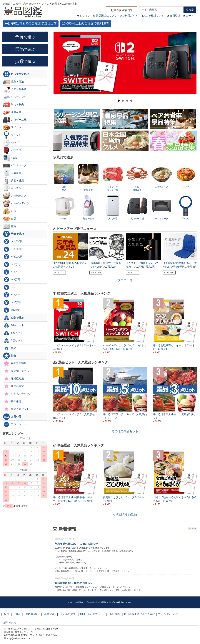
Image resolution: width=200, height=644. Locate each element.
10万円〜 (12, 310)
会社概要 (115, 614)
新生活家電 (13, 386)
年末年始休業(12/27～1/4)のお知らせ (76, 544)
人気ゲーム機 (15, 120)
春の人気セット (16, 409)
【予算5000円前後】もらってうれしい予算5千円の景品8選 (180, 265)
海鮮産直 (12, 112)
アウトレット (15, 424)
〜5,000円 (13, 257)
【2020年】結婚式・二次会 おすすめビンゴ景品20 (105, 265)
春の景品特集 (15, 363)
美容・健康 (13, 181)
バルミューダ (15, 165)
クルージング (15, 97)
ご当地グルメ (15, 196)
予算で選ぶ (13, 234)
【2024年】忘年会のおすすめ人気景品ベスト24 (70, 265)
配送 (6, 614)
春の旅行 (12, 401)
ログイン (85, 16)
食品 (9, 219)
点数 (25, 61)
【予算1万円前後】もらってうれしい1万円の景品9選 (142, 265)
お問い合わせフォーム (93, 614)
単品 (9, 348)
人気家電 (12, 173)
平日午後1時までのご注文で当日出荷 (31, 23)
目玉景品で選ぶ (16, 74)
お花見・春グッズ (17, 394)
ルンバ (11, 143)
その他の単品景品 (125, 514)
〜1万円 (11, 264)
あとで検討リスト (154, 16)
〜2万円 (11, 272)
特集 (9, 356)
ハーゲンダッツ (16, 204)
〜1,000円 (13, 242)
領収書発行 (32, 614)
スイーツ (12, 127)
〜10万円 (12, 303)
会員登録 (175, 16)
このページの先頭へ (75, 602)
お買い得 (12, 417)
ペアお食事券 (15, 89)
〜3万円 (11, 280)
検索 (190, 10)
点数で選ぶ (13, 318)
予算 (25, 37)
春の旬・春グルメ (17, 371)
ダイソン (12, 135)
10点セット (13, 325)
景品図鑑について (106, 16)
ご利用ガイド (130, 16)
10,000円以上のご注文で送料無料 (86, 23)
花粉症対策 (13, 379)
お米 (9, 211)
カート (190, 16)
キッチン (12, 188)
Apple (10, 158)
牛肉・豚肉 (13, 105)
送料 (17, 614)
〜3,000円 (13, 249)
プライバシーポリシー (170, 614)
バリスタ (12, 150)
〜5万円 (11, 287)
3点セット (13, 341)
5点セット (13, 333)
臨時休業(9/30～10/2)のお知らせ (74, 583)
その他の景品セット (125, 431)
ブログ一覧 (125, 280)
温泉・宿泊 (13, 82)
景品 (25, 49)
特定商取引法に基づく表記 (139, 614)
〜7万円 (11, 295)
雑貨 (9, 226)
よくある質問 (68, 614)
